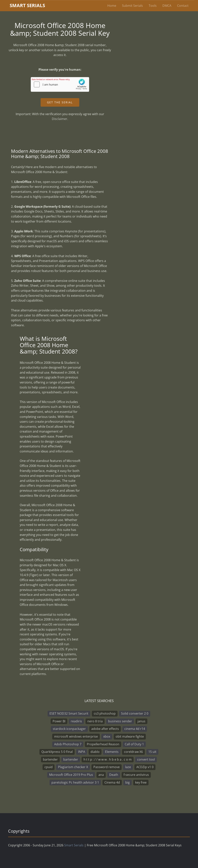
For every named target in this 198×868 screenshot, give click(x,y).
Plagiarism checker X (73, 767)
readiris (76, 721)
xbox (107, 736)
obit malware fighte (130, 736)
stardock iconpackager (69, 729)
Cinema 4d (112, 782)
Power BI (59, 721)
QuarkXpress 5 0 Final (57, 752)
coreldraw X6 (133, 752)
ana (101, 775)
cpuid (49, 767)
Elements (112, 752)
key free (141, 782)
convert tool (146, 759)
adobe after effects (105, 729)
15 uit (152, 752)
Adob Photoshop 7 (68, 744)
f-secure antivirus (136, 775)
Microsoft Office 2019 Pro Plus (71, 775)
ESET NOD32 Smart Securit (69, 713)
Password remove (107, 767)
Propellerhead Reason (103, 744)
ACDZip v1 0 (145, 767)
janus (141, 721)
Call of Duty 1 (134, 744)
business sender (120, 721)
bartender (50, 759)
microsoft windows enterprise (76, 736)
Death (114, 775)
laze (128, 767)
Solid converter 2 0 (135, 713)
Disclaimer (60, 119)
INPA (82, 752)
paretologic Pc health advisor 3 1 (75, 782)
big (128, 782)
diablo (95, 752)
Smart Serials (74, 845)
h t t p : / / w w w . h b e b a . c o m (108, 759)
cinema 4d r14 (135, 729)
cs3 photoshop (105, 713)
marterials (27, 5)
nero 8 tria (95, 721)
